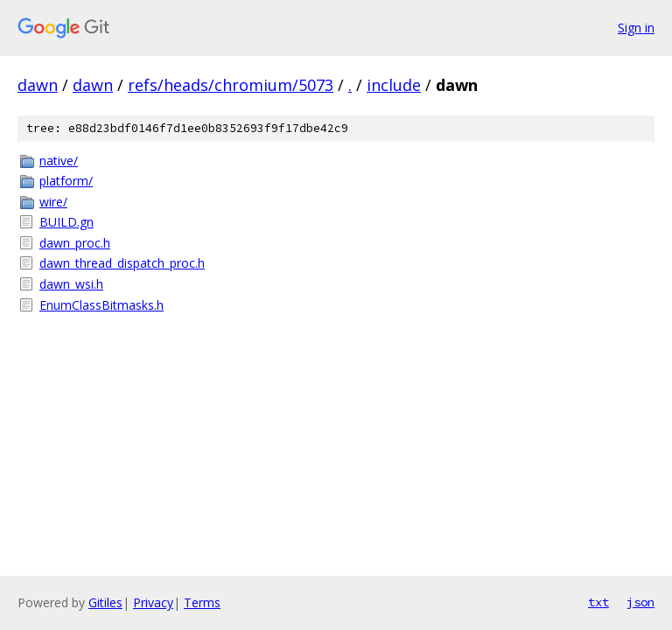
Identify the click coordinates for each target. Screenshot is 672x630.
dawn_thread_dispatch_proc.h (122, 263)
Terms (202, 602)
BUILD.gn (66, 222)
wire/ (53, 202)
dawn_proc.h (75, 243)
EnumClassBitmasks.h (101, 305)
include (394, 85)
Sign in (636, 28)
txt (598, 602)
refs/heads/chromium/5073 (231, 85)
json (640, 602)
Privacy (153, 602)
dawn (38, 85)
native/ (59, 161)
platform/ (66, 181)
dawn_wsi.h (71, 284)
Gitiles (105, 602)
